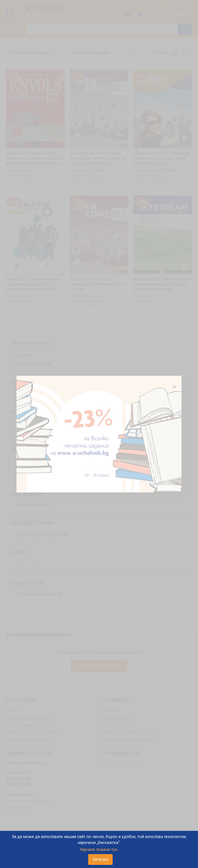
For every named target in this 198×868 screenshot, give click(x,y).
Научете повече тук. (99, 850)
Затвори (100, 859)
